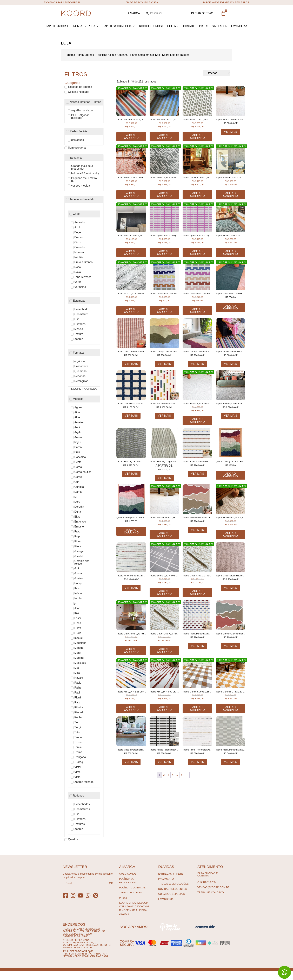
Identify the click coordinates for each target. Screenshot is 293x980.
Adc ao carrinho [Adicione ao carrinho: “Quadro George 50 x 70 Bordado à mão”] (131, 531)
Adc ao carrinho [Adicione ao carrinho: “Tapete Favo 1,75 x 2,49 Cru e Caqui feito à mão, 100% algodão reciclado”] (197, 136)
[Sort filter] (217, 73)
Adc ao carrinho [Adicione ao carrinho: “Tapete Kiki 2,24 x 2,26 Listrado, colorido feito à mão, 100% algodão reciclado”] (131, 708)
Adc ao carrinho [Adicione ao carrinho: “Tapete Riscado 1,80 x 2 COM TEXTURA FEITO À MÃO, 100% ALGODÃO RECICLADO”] (231, 195)
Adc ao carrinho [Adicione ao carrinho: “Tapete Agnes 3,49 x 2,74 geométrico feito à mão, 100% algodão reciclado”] (197, 253)
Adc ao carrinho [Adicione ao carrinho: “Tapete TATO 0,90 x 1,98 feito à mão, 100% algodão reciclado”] (131, 311)
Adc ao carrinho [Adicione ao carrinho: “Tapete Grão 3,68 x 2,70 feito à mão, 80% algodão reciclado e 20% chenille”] (131, 650)
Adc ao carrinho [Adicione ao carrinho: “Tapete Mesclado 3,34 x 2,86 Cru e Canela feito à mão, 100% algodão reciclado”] (231, 534)
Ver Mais (230, 132)
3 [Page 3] (168, 775)
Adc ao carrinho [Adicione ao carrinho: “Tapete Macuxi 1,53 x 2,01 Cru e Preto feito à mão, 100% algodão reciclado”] (231, 253)
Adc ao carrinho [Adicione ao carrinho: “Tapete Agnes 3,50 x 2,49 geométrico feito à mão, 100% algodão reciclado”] (164, 253)
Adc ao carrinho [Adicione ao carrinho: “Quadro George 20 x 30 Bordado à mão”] (231, 475)
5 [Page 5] (177, 775)
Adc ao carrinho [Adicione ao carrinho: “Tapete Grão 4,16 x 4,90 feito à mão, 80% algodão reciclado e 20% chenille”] (164, 650)
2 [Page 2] (164, 775)
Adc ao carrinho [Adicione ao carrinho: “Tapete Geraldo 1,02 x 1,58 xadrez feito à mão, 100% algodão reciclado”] (197, 195)
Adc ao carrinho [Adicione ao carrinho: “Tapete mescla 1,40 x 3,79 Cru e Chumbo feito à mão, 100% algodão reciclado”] (131, 253)
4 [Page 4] (173, 775)
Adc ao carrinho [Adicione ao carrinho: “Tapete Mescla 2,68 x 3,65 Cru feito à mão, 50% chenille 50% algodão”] (164, 534)
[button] (85, 26)
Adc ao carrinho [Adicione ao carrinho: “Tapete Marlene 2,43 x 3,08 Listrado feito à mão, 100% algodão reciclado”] (131, 136)
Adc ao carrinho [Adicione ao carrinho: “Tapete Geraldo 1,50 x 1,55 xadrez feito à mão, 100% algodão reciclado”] (197, 708)
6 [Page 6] (182, 775)
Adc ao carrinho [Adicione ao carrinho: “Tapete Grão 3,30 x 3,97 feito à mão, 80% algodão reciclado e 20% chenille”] (197, 592)
